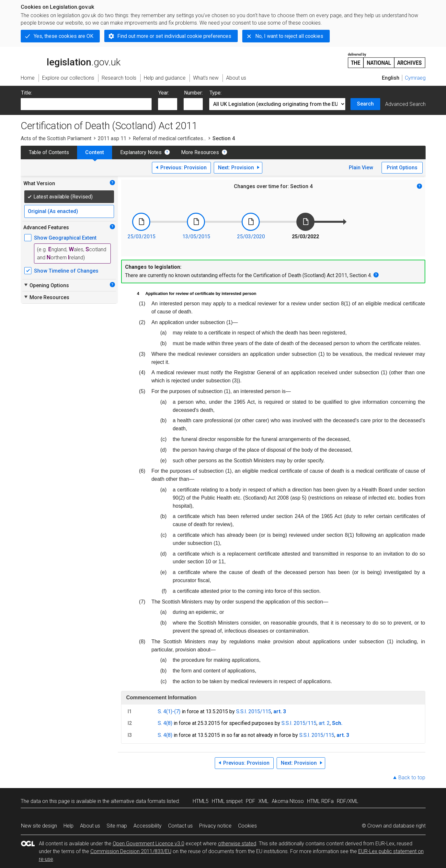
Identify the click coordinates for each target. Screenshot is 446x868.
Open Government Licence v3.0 (149, 844)
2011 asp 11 (112, 138)
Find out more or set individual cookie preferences (174, 36)
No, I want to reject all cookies (289, 36)
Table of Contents (49, 152)
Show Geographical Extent (65, 238)
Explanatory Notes (141, 152)
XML (263, 801)
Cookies (247, 826)
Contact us (180, 826)
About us (90, 826)
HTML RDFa (320, 801)
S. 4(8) (165, 723)
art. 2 (324, 723)
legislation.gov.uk (71, 60)
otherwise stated (237, 844)
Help (69, 826)
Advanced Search (405, 104)
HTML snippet (227, 801)
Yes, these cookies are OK (63, 36)
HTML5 (201, 801)
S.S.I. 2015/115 (254, 711)
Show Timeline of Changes (66, 271)
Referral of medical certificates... (169, 138)
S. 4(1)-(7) (169, 711)
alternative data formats (138, 801)
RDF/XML (348, 801)
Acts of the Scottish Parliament (56, 138)
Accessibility (148, 826)
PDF (251, 801)
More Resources (200, 152)
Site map (117, 826)
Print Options (402, 168)
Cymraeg (415, 78)
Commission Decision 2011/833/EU (131, 851)
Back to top (412, 778)
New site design (39, 826)
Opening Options (46, 285)
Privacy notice (215, 826)
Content (95, 152)
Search (365, 104)
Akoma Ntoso (288, 801)
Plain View (361, 168)
